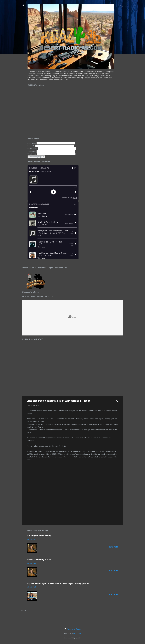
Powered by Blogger (73, 629)
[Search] (122, 6)
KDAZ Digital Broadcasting (39, 536)
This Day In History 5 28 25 (39, 560)
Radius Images (77, 634)
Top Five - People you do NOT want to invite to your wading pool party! (59, 583)
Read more (113, 547)
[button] (117, 401)
